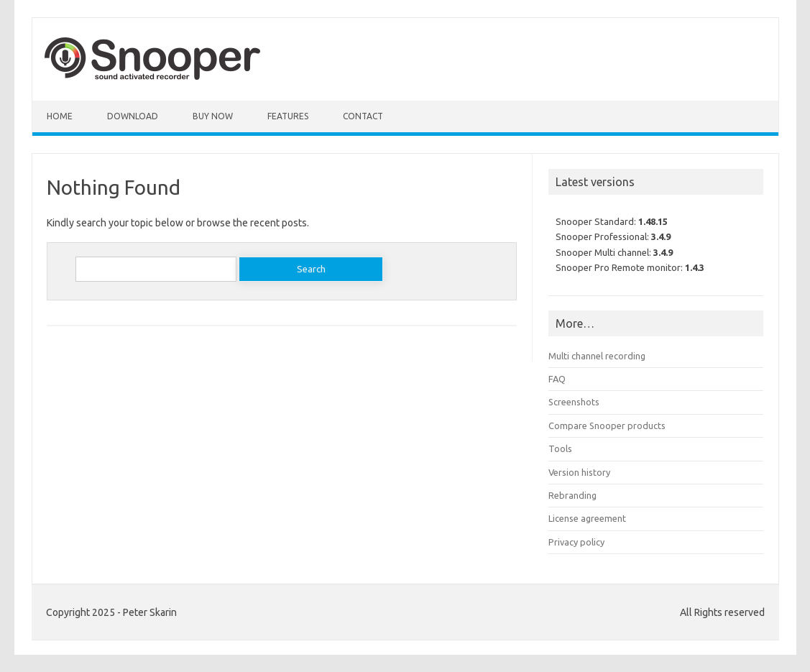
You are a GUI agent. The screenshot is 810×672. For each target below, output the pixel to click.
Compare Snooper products (607, 425)
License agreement (587, 518)
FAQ (557, 379)
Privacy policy (576, 542)
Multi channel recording (597, 356)
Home (60, 116)
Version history (579, 472)
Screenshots (574, 402)
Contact (363, 116)
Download (133, 116)
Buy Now (213, 116)
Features (288, 116)
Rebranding (572, 495)
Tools (560, 448)
